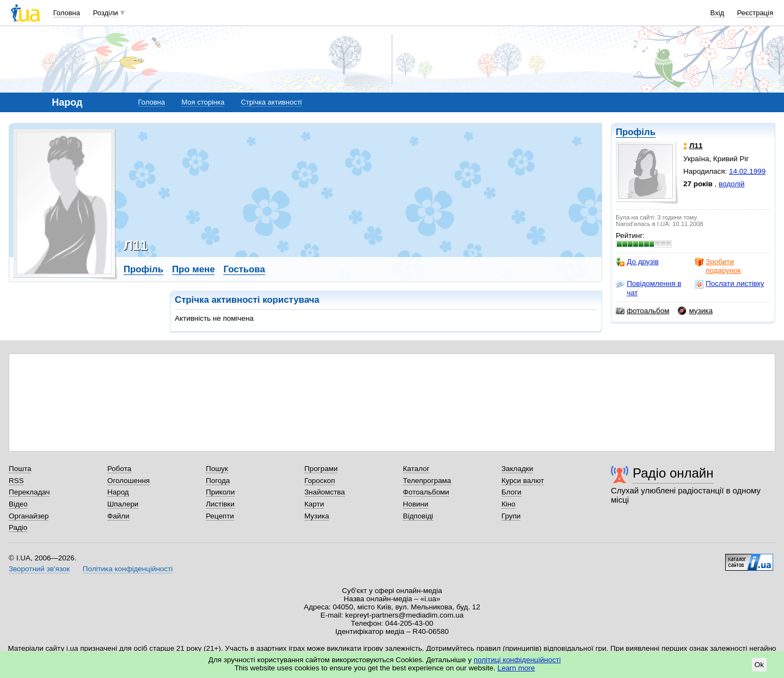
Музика (317, 516)
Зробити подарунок (718, 266)
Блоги (512, 492)
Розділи (106, 13)
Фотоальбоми (426, 492)
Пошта (20, 469)
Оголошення (128, 481)
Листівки (220, 504)
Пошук (217, 469)
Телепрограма (427, 481)
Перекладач (29, 492)
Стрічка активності (271, 102)
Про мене (194, 269)
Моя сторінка (203, 102)
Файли (118, 516)
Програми (321, 469)
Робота (119, 469)
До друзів (637, 262)
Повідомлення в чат (648, 288)
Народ (118, 492)
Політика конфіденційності (128, 569)
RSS (16, 481)
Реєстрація (755, 13)
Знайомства (325, 492)
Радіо (18, 527)
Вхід (718, 13)
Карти (314, 504)
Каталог (416, 469)
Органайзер (29, 516)
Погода (218, 481)
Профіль (636, 132)
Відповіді (418, 516)
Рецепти (220, 516)
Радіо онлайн (673, 473)
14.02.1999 (747, 171)
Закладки (517, 469)
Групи (511, 516)
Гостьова (244, 269)
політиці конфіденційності (517, 660)
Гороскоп (320, 481)
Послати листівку (729, 284)
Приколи (220, 492)
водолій (732, 184)
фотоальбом (642, 311)
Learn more (516, 668)
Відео (18, 504)
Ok (759, 665)
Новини (416, 504)
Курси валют (523, 481)
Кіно (509, 504)
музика (695, 311)
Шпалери (123, 504)
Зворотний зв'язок (39, 569)
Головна (67, 13)
